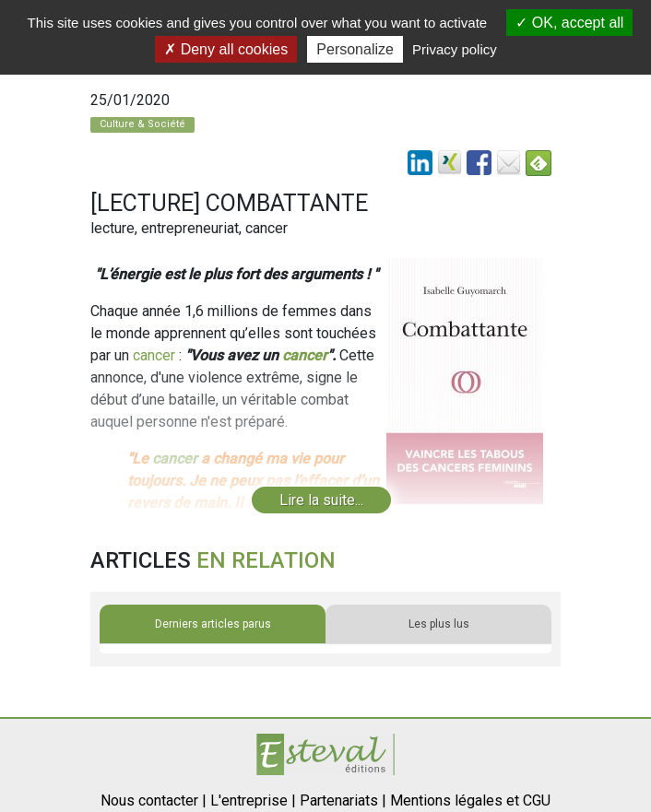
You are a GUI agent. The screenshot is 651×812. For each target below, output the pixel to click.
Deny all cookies (226, 49)
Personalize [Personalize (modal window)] (355, 49)
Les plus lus (439, 624)
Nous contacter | (154, 800)
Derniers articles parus (213, 624)
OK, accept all (569, 23)
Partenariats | (343, 800)
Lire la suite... (321, 500)
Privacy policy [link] (455, 49)
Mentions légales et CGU (470, 800)
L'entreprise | (253, 800)
